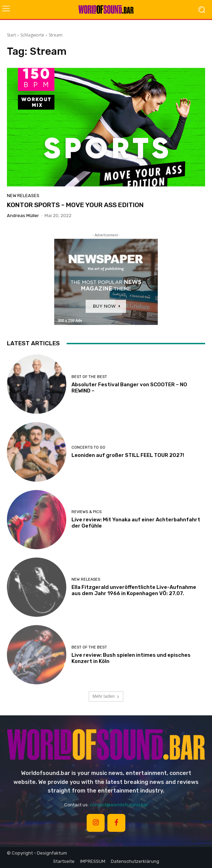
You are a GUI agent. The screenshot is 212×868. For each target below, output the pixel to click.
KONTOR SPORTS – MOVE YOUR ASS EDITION (75, 205)
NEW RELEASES (23, 196)
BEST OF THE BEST (89, 377)
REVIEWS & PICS (86, 512)
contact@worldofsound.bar (119, 805)
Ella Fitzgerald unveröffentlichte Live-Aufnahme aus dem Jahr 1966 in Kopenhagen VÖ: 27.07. (134, 590)
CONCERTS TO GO (88, 447)
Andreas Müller (23, 216)
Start (11, 35)
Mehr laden (106, 696)
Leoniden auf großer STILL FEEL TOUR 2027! (128, 455)
